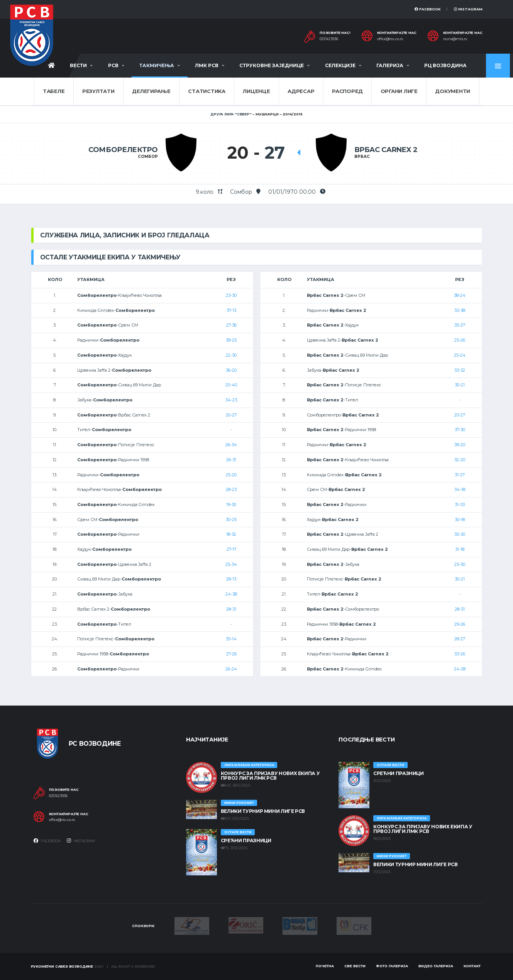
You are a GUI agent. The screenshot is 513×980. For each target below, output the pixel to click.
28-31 (231, 609)
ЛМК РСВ (207, 65)
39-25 (231, 340)
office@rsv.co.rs (390, 39)
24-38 (231, 594)
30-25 (231, 520)
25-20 (231, 475)
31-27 (460, 475)
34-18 (460, 489)
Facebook (428, 9)
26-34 (231, 445)
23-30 (231, 295)
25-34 (231, 564)
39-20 (460, 445)
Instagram (468, 9)
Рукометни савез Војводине (62, 966)
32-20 (460, 460)
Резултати (98, 91)
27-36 (231, 325)
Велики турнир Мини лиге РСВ (263, 811)
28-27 (460, 639)
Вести (78, 65)
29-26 (460, 624)
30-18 (460, 520)
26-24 (231, 669)
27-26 (231, 654)
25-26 (460, 340)
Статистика (207, 91)
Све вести (355, 966)
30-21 (460, 385)
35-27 (460, 325)
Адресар (301, 91)
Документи (453, 91)
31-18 (460, 549)
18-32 (231, 534)
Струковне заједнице (272, 65)
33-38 (460, 310)
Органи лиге (399, 91)
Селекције (340, 65)
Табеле (54, 91)
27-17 (231, 549)
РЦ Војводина (445, 65)
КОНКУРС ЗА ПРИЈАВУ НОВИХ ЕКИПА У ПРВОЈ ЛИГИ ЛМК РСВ (270, 776)
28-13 (231, 579)
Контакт (472, 966)
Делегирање (151, 91)
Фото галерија (392, 966)
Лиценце (256, 91)
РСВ (113, 65)
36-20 (231, 370)
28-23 (231, 489)
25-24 (460, 355)
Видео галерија (436, 966)
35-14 (231, 639)
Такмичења (157, 65)
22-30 (231, 355)
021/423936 (329, 39)
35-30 (460, 534)
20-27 (231, 415)
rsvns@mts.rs (455, 39)
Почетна (325, 966)
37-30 (460, 430)
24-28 (460, 669)
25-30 (460, 564)
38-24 (460, 295)
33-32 (460, 370)
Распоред (347, 91)
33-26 (460, 654)
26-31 (231, 460)
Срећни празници (246, 840)
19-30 (231, 504)
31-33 (460, 504)
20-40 (231, 385)
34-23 (231, 400)
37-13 (231, 310)
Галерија (390, 65)
